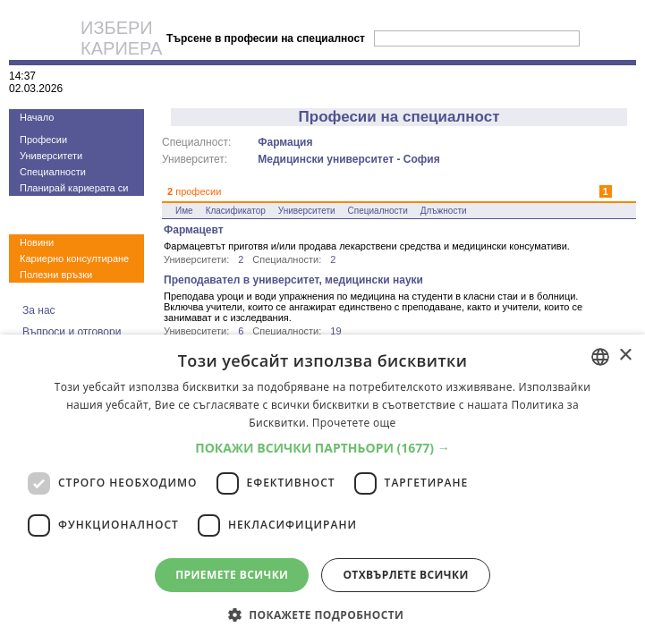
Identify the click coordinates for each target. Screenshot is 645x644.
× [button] (625, 356)
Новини (37, 242)
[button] (322, 448)
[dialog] (322, 489)
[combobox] (600, 357)
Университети (51, 156)
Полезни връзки (56, 275)
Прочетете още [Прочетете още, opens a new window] (354, 423)
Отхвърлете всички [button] (405, 575)
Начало (37, 117)
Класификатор (236, 211)
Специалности (53, 172)
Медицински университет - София (348, 159)
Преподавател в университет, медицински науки (293, 280)
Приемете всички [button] (232, 575)
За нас (39, 310)
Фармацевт (194, 230)
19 (335, 331)
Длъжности (444, 211)
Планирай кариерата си (74, 188)
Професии (43, 140)
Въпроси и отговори (72, 332)
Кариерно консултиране (74, 258)
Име (184, 211)
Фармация (285, 142)
